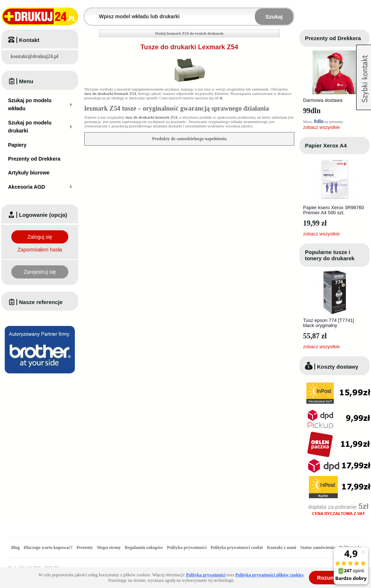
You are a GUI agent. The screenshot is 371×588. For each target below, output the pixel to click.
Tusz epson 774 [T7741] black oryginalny (329, 323)
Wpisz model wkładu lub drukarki (89, 12)
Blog (16, 547)
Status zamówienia (318, 547)
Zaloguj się (40, 237)
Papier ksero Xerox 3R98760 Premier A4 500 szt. (334, 210)
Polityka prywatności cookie (237, 547)
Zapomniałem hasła (40, 250)
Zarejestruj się (40, 272)
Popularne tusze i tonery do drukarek (330, 255)
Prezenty (85, 547)
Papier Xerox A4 (326, 145)
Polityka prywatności (187, 547)
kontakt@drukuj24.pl (35, 56)
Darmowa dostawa (323, 100)
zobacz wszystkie (321, 127)
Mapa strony (109, 547)
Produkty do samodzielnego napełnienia (189, 139)
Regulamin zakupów (144, 547)
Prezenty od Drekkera (333, 38)
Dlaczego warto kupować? (48, 547)
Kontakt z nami (282, 547)
